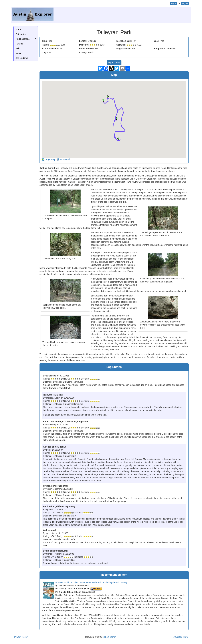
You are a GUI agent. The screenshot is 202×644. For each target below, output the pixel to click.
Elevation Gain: (124, 41)
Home (18, 29)
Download (65, 159)
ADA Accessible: (50, 49)
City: (44, 52)
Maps (18, 53)
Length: (83, 41)
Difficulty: (84, 45)
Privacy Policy (21, 637)
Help (18, 48)
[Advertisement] (134, 14)
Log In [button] (174, 3)
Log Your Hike (114, 63)
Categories (21, 34)
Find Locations (23, 39)
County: (83, 52)
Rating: (46, 45)
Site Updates (22, 58)
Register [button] (185, 3)
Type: (45, 41)
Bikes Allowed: (87, 49)
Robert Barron (109, 637)
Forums (19, 44)
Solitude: (121, 45)
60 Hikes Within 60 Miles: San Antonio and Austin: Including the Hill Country (91, 582)
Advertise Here (181, 637)
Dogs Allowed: (124, 49)
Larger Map (50, 159)
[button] (103, 100)
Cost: (156, 41)
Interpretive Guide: (163, 49)
